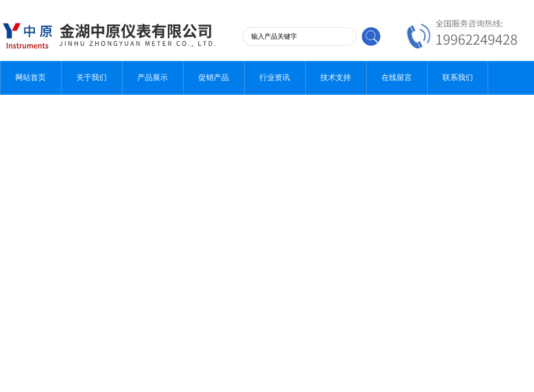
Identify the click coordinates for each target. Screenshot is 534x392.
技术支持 (336, 78)
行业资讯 (275, 78)
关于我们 (92, 78)
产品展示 (153, 78)
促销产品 (214, 78)
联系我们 (458, 78)
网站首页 (31, 78)
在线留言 (397, 78)
